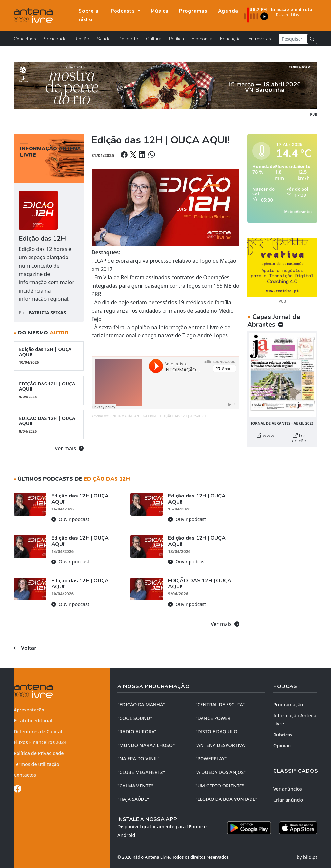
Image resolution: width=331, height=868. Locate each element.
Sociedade (55, 39)
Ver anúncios (288, 789)
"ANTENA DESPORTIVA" (221, 745)
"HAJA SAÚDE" (133, 799)
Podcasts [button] (124, 11)
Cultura (154, 39)
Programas (193, 11)
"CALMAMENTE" (135, 786)
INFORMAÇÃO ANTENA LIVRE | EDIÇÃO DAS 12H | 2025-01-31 (159, 416)
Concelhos (25, 39)
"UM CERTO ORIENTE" (220, 786)
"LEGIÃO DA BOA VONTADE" (226, 799)
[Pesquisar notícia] (293, 39)
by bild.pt (307, 857)
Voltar (25, 648)
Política (177, 39)
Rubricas (283, 735)
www (265, 435)
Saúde (104, 39)
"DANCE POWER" (214, 718)
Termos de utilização (37, 764)
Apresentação (29, 710)
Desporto (128, 39)
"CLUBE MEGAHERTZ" (141, 772)
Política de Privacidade (39, 753)
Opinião (282, 745)
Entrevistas (260, 39)
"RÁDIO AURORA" (137, 731)
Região (82, 39)
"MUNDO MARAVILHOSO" (146, 745)
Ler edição (299, 438)
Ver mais (69, 448)
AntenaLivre (100, 416)
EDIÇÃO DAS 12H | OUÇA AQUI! (49, 390)
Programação (288, 704)
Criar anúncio (288, 800)
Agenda (228, 11)
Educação (230, 39)
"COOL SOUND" (135, 718)
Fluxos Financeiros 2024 (40, 742)
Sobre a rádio (88, 15)
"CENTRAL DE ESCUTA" (220, 704)
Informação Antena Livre (295, 720)
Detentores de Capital (38, 731)
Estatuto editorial (33, 720)
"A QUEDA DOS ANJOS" (221, 772)
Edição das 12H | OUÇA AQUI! (49, 356)
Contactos (25, 775)
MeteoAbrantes (298, 212)
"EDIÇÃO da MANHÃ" (141, 704)
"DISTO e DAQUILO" (217, 731)
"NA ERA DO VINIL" (138, 758)
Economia (202, 39)
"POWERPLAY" (211, 758)
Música (160, 11)
